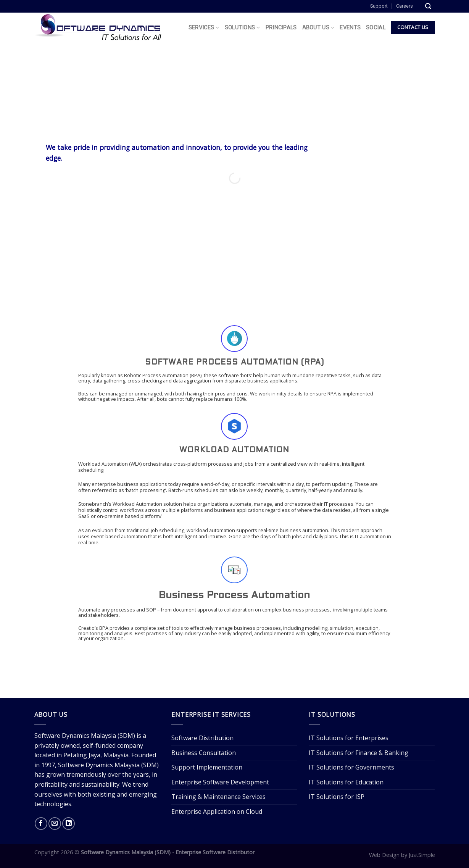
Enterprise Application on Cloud (217, 812)
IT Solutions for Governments (351, 767)
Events (350, 28)
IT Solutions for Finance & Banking (359, 753)
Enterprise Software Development (220, 782)
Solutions (243, 28)
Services (204, 28)
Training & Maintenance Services (218, 797)
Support (379, 6)
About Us (318, 28)
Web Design (384, 855)
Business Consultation (204, 753)
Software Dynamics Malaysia (75, 736)
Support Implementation (207, 767)
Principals (281, 28)
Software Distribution (202, 738)
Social (376, 28)
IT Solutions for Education (346, 782)
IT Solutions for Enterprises (349, 738)
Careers (405, 6)
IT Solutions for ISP (337, 797)
